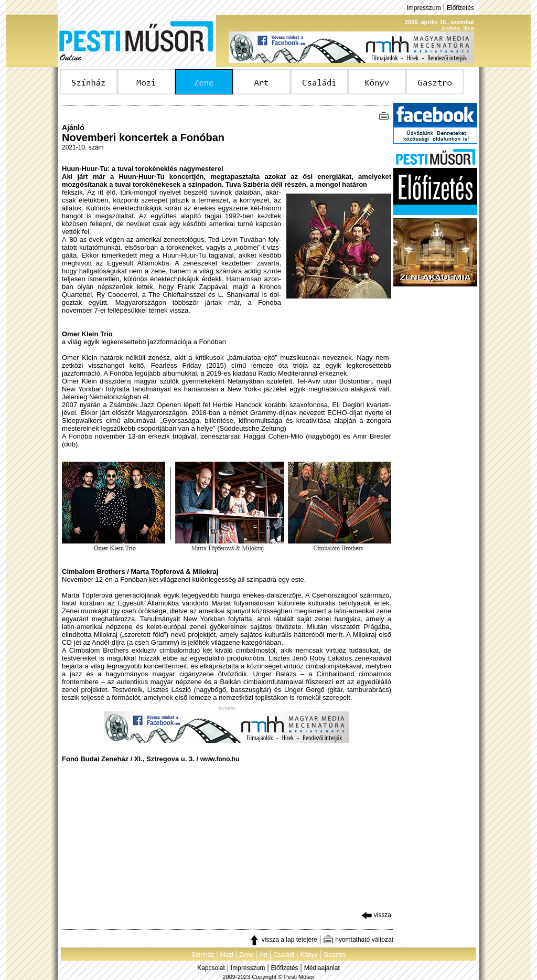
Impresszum (423, 8)
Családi (284, 955)
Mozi (227, 955)
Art (264, 955)
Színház (203, 955)
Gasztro (335, 955)
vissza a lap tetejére (283, 940)
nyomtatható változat (358, 940)
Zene (246, 955)
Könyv (309, 955)
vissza (376, 915)
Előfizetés (460, 8)
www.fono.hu (220, 759)
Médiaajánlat (322, 968)
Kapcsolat (211, 968)
